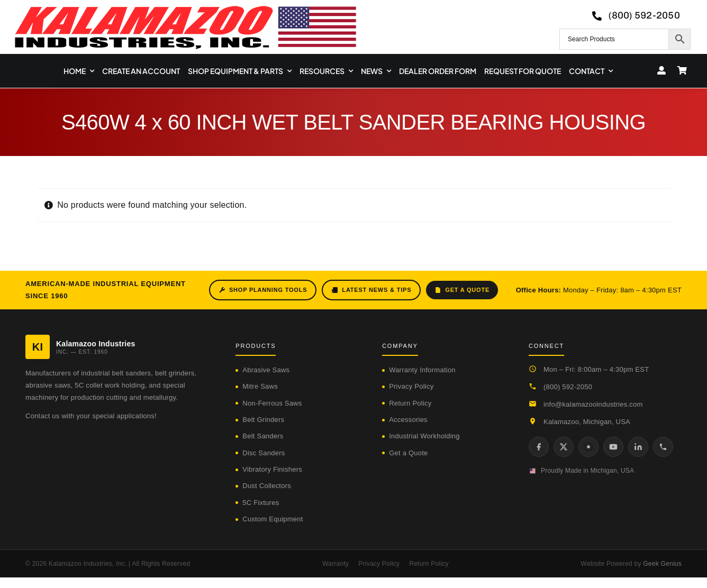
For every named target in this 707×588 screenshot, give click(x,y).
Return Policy (410, 403)
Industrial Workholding (424, 436)
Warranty (336, 564)
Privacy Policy (411, 386)
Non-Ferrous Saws (272, 403)
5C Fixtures (261, 503)
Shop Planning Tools (263, 290)
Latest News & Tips (371, 290)
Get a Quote (462, 290)
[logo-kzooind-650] (185, 9)
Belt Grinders (263, 420)
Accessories (408, 420)
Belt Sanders (263, 436)
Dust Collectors (267, 486)
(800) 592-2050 (568, 387)
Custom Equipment (273, 519)
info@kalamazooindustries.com (593, 404)
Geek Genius (662, 564)
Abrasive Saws (266, 370)
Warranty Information (422, 370)
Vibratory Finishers (272, 469)
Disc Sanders (264, 453)
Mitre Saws (260, 386)
